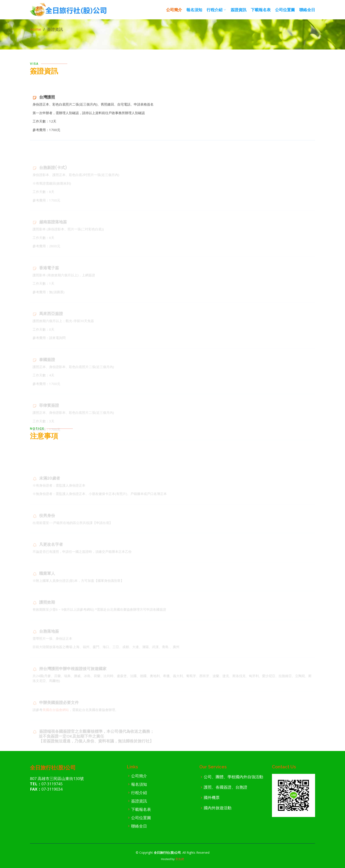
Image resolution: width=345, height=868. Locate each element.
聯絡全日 (307, 10)
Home (36, 29)
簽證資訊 (239, 10)
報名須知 (194, 10)
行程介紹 (139, 793)
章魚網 (180, 859)
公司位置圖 (285, 10)
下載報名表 (261, 10)
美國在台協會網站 (56, 716)
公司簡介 (174, 10)
